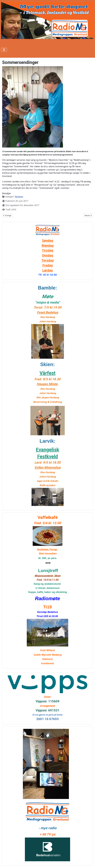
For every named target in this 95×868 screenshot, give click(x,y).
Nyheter (19, 197)
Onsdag (48, 255)
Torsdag (48, 260)
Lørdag (47, 270)
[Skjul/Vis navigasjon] (4, 50)
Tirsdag (48, 250)
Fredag (48, 265)
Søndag (48, 241)
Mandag (48, 246)
